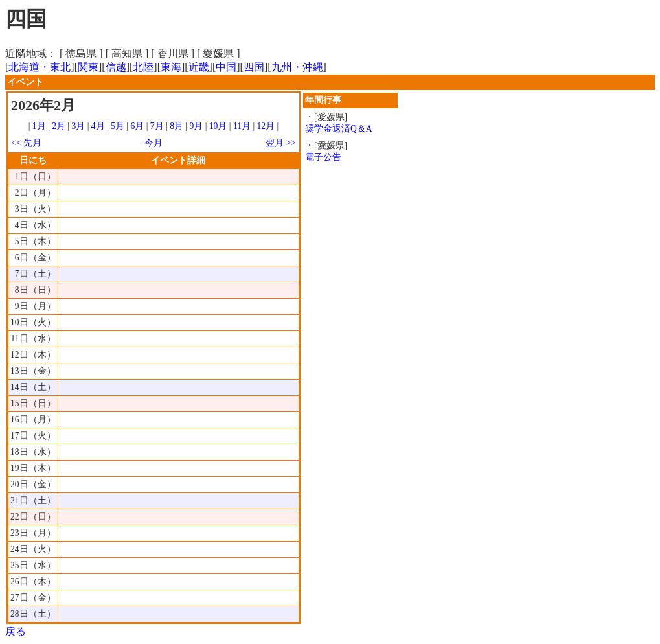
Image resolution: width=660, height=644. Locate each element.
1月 (39, 126)
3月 (79, 126)
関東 (88, 67)
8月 (176, 126)
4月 (98, 126)
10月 (218, 126)
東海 (171, 67)
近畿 (199, 67)
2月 (59, 126)
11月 (242, 126)
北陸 (143, 67)
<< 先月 (26, 143)
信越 (116, 67)
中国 (226, 67)
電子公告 (323, 157)
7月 (157, 126)
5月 (118, 126)
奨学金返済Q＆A (339, 129)
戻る (16, 631)
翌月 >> (281, 143)
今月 (154, 143)
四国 (254, 67)
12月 (266, 126)
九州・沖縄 (297, 67)
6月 (137, 126)
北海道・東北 (40, 67)
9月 (196, 126)
